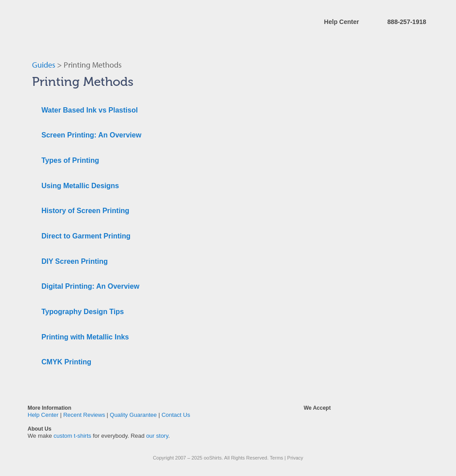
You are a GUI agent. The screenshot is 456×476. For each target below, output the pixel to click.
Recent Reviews (84, 415)
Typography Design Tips (83, 312)
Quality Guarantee (134, 415)
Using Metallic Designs (80, 186)
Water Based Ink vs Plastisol (90, 110)
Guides (44, 65)
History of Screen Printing (85, 211)
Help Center (342, 22)
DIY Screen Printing (75, 261)
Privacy (295, 458)
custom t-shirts (72, 436)
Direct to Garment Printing (86, 236)
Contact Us (176, 415)
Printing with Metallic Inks (85, 337)
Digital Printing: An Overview (90, 286)
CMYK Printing (66, 362)
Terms (277, 458)
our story (157, 436)
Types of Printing (70, 160)
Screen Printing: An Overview (91, 135)
